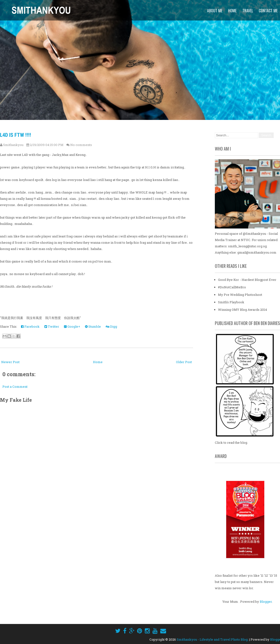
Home (232, 11)
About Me (215, 11)
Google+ (72, 326)
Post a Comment (15, 387)
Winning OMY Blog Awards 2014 (242, 310)
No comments (81, 145)
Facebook (30, 326)
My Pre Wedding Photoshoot (240, 295)
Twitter (52, 326)
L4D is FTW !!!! (15, 135)
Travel (248, 11)
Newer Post (10, 362)
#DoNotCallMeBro (232, 287)
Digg (111, 326)
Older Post (184, 362)
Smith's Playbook (231, 302)
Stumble (93, 326)
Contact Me (268, 11)
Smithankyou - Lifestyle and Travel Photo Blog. (213, 639)
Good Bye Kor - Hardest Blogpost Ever (247, 280)
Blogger (266, 602)
